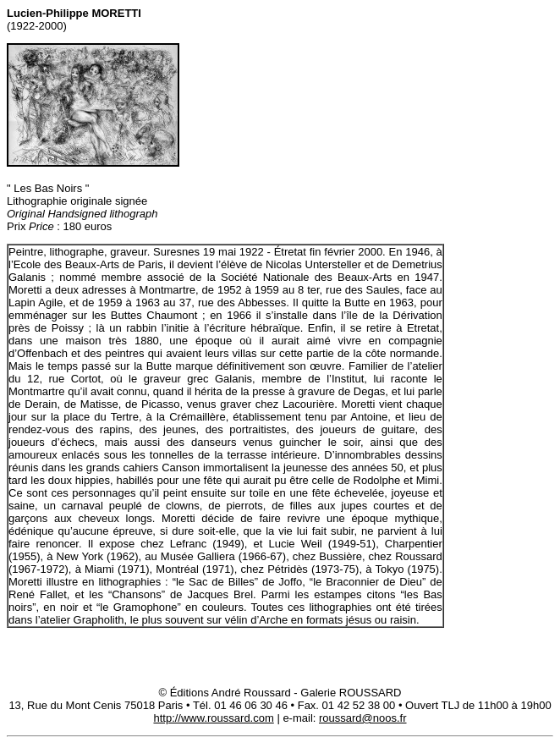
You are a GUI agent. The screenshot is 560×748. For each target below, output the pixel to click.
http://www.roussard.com (213, 718)
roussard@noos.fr (363, 718)
